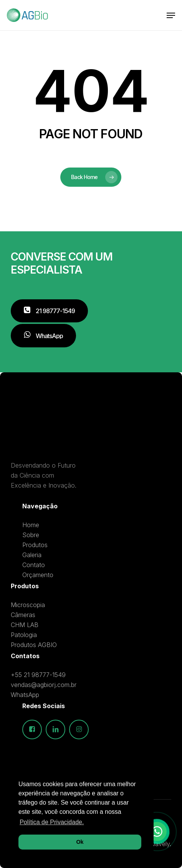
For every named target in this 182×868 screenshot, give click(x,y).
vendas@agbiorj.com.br (44, 685)
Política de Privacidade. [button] (52, 822)
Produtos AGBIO (34, 645)
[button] (171, 15)
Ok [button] (80, 842)
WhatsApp (25, 695)
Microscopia (28, 605)
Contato (34, 565)
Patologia (24, 635)
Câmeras (23, 615)
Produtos (35, 545)
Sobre (31, 535)
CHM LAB (25, 625)
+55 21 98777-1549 (38, 675)
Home (31, 525)
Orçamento (38, 575)
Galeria (32, 555)
